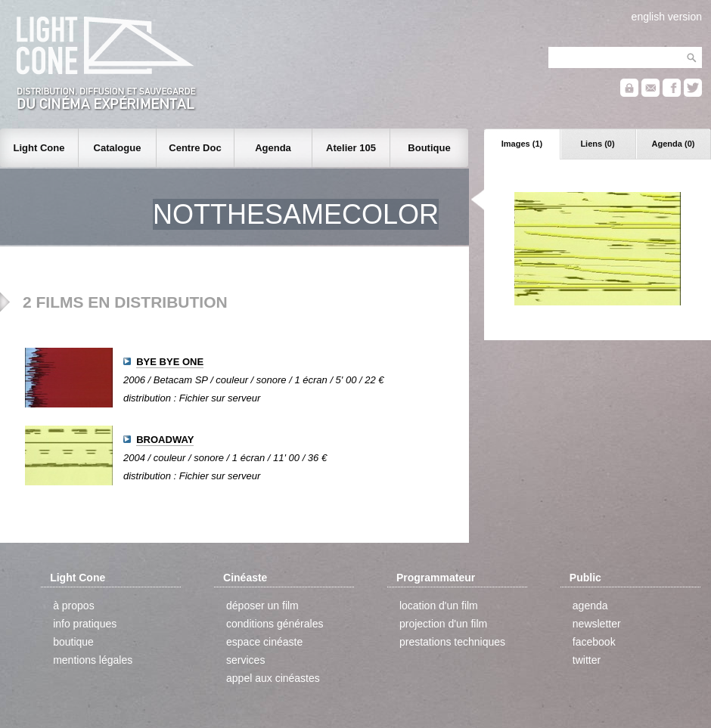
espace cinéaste (264, 642)
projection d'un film (443, 624)
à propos (73, 606)
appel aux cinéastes (273, 678)
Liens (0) (597, 144)
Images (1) (522, 144)
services (245, 660)
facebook (594, 642)
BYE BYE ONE (170, 362)
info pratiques (85, 624)
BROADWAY (165, 440)
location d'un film (439, 606)
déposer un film (262, 606)
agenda (590, 606)
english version (667, 17)
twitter (587, 660)
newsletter (597, 624)
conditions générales (275, 624)
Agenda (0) (674, 144)
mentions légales (93, 660)
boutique (73, 642)
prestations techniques (452, 642)
